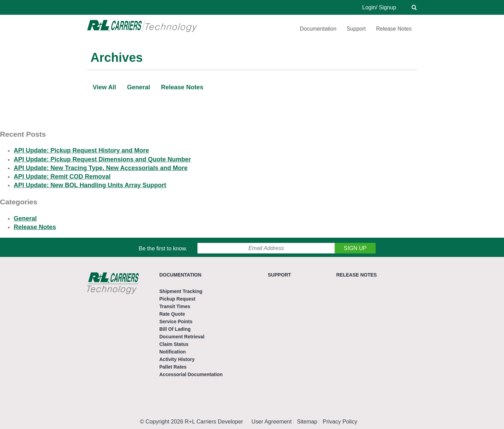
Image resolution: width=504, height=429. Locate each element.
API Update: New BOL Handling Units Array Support (90, 185)
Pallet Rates (173, 367)
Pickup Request (177, 299)
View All (104, 87)
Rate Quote (172, 314)
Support (356, 29)
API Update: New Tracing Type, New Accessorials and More (101, 168)
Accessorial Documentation (191, 374)
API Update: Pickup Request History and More (81, 150)
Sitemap (307, 421)
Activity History (177, 359)
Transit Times (175, 306)
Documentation (318, 29)
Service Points (176, 321)
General (139, 87)
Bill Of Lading (175, 329)
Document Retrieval (182, 337)
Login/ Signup (379, 7)
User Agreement (272, 421)
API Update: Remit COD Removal (62, 177)
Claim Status (174, 344)
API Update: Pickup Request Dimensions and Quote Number (102, 159)
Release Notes (394, 29)
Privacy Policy (340, 421)
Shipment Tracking (181, 291)
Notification (173, 352)
